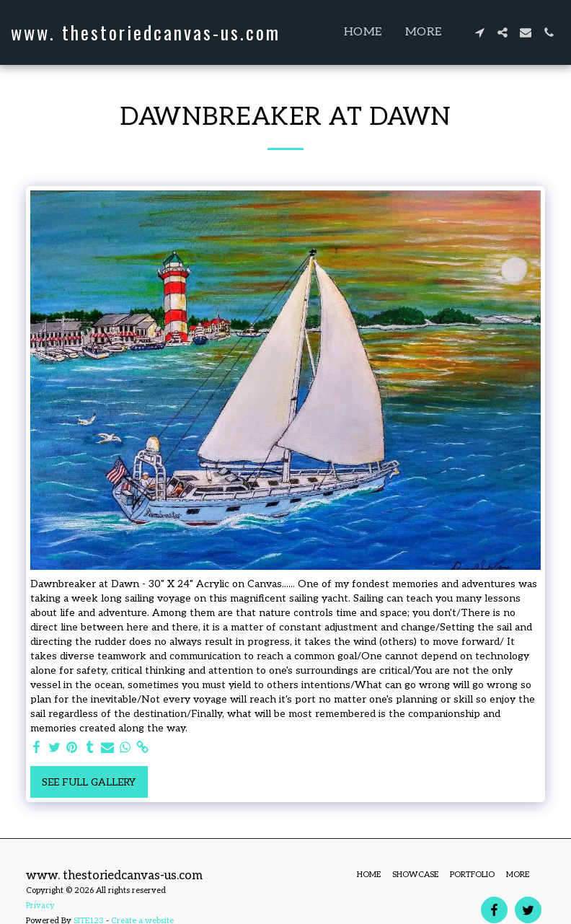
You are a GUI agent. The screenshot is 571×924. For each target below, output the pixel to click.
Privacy (40, 906)
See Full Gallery (89, 782)
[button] (479, 32)
